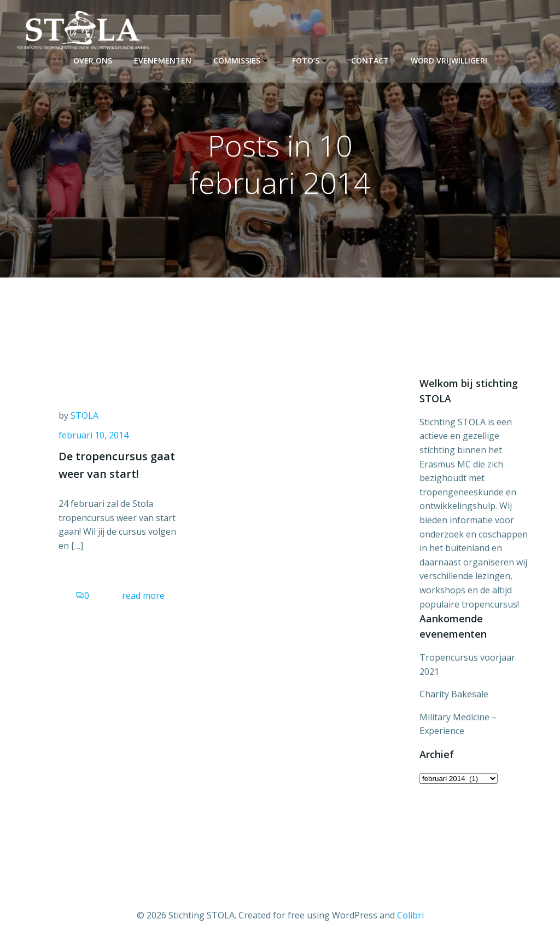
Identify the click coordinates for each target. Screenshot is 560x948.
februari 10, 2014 (94, 435)
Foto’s (311, 60)
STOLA (84, 415)
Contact (370, 60)
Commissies (242, 60)
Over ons (93, 60)
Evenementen (163, 60)
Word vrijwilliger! (449, 60)
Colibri (410, 915)
